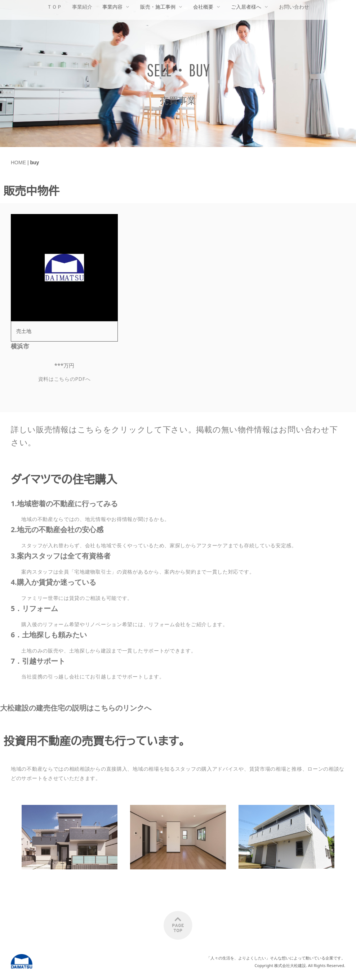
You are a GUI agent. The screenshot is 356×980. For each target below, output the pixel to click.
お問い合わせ (294, 7)
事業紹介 (82, 7)
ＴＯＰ (54, 7)
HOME (18, 162)
